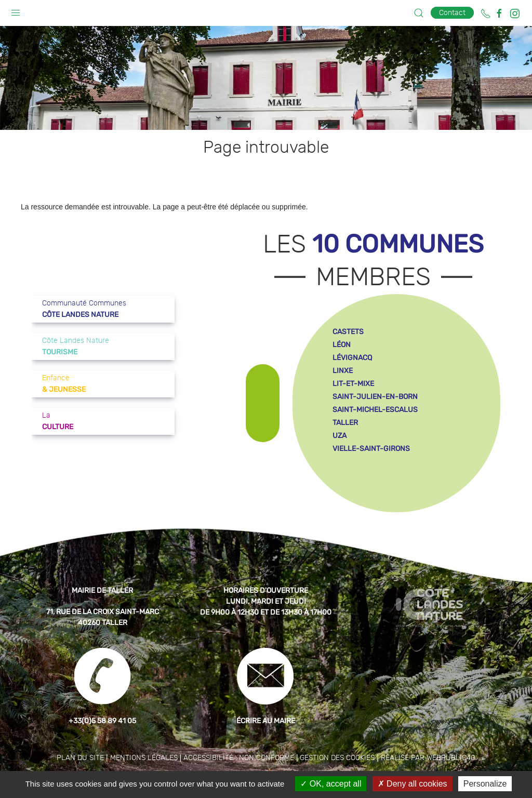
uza (340, 436)
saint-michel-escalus (375, 410)
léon (342, 345)
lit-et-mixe (353, 384)
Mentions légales (144, 758)
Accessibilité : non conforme (239, 758)
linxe (343, 371)
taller (345, 423)
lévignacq (352, 358)
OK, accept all (331, 784)
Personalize (485, 784)
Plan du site (80, 758)
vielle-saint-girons (371, 449)
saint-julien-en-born (375, 397)
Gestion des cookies (337, 758)
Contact (452, 13)
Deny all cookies (413, 784)
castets (348, 332)
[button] (16, 10)
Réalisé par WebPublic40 (428, 758)
